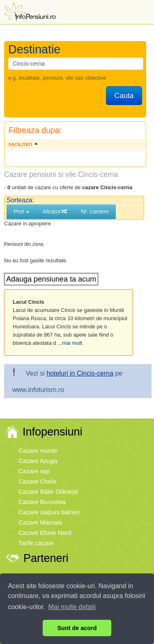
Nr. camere (95, 211)
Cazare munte (38, 450)
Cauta (124, 96)
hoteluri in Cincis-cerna (80, 373)
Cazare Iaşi (34, 471)
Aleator (55, 211)
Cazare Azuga (38, 461)
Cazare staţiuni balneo (49, 512)
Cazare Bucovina (42, 502)
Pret (21, 211)
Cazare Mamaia (40, 522)
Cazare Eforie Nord (45, 533)
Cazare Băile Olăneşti (48, 492)
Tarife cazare (36, 543)
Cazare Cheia (37, 481)
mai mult (72, 343)
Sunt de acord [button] (77, 628)
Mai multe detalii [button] (72, 607)
